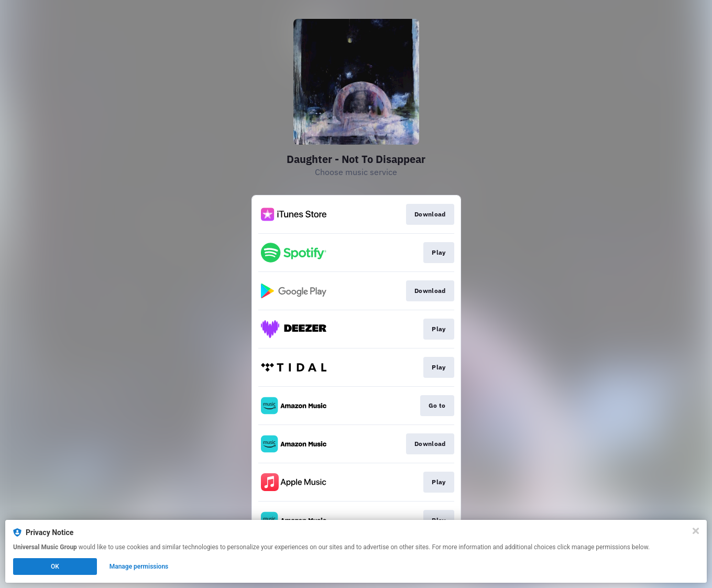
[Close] (696, 531)
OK (55, 567)
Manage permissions (139, 567)
